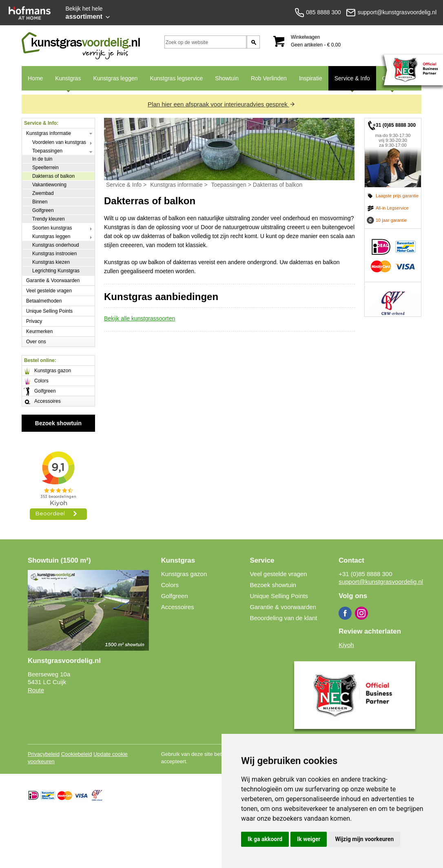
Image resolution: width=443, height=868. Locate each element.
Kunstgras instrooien (54, 254)
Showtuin (227, 78)
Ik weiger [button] (309, 839)
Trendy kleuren (49, 219)
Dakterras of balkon (53, 176)
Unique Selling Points (49, 311)
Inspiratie (311, 78)
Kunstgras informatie (49, 133)
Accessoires (48, 401)
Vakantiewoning (49, 185)
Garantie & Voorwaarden (53, 280)
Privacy (34, 321)
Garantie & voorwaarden (283, 607)
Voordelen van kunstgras (59, 142)
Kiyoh (346, 645)
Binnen (40, 202)
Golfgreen (43, 210)
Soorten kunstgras (52, 228)
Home (35, 78)
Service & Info (349, 83)
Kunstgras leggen (115, 78)
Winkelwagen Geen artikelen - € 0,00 (316, 41)
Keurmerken (39, 331)
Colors (41, 381)
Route (36, 690)
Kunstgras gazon (53, 371)
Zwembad (43, 193)
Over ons (36, 342)
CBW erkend (393, 299)
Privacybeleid (44, 754)
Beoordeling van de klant (283, 618)
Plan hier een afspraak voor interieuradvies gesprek (221, 104)
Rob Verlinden (269, 78)
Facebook (345, 613)
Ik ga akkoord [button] (265, 839)
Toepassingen (47, 151)
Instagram (361, 613)
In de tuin (42, 159)
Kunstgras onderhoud (56, 245)
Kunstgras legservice (176, 78)
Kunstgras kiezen (51, 262)
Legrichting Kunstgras (56, 271)
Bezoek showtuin (58, 423)
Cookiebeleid (77, 754)
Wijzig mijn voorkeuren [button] (364, 839)
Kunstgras (65, 83)
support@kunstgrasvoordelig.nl (381, 582)
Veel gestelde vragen (49, 291)
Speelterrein (45, 168)
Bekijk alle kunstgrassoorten (140, 318)
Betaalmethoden (44, 301)
